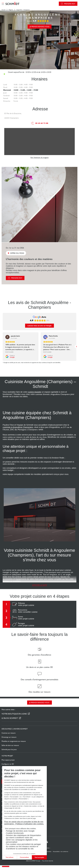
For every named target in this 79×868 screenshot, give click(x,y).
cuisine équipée (35, 386)
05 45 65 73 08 (40, 123)
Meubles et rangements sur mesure (14, 735)
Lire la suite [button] (9, 346)
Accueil (4, 10)
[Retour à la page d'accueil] (12, 4)
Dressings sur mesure (9, 731)
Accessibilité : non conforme (60, 846)
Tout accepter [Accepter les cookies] (37, 857)
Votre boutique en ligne (14, 708)
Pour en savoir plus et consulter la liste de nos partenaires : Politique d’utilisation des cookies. (21, 823)
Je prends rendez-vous (39, 27)
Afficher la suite (39, 579)
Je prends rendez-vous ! (39, 697)
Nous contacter (7, 762)
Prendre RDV (70, 4)
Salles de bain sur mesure (10, 740)
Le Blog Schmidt (10, 712)
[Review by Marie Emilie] (53, 330)
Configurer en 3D (8, 758)
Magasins (11, 10)
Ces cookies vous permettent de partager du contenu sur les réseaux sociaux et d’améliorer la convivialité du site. (21, 846)
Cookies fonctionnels (12, 833)
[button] (6, 866)
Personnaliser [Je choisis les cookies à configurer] (22, 857)
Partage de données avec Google (18, 831)
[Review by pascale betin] (15, 330)
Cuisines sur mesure (9, 727)
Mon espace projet (8, 754)
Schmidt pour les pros (9, 744)
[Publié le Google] (10, 351)
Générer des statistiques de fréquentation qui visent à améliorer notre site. (21, 836)
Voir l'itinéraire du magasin (39, 158)
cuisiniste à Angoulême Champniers (18, 422)
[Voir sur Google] (7, 331)
